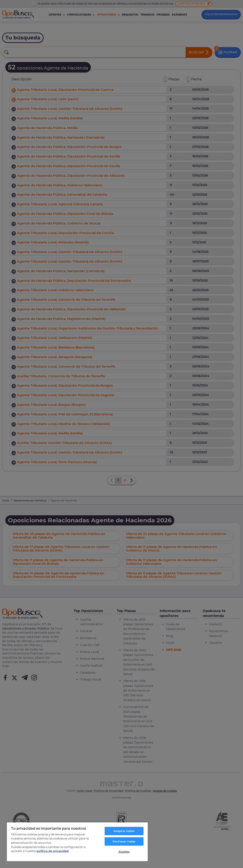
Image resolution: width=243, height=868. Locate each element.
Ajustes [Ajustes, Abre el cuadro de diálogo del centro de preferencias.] (124, 852)
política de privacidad (53, 851)
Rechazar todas (124, 841)
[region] (77, 842)
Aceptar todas (124, 831)
